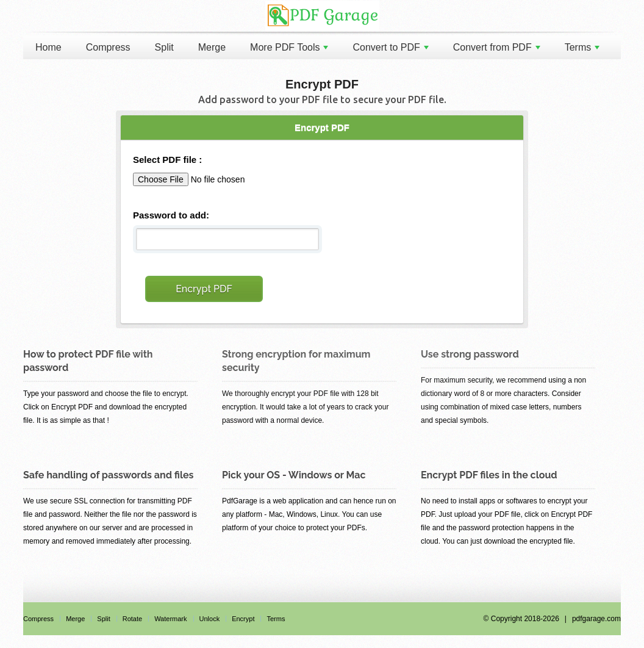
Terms (582, 47)
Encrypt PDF (204, 289)
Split (164, 47)
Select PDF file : (167, 160)
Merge (212, 47)
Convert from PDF (497, 47)
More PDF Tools (289, 47)
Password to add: (171, 215)
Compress (108, 47)
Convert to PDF (390, 47)
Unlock (210, 619)
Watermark (170, 619)
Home (48, 47)
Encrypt (243, 619)
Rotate (132, 619)
